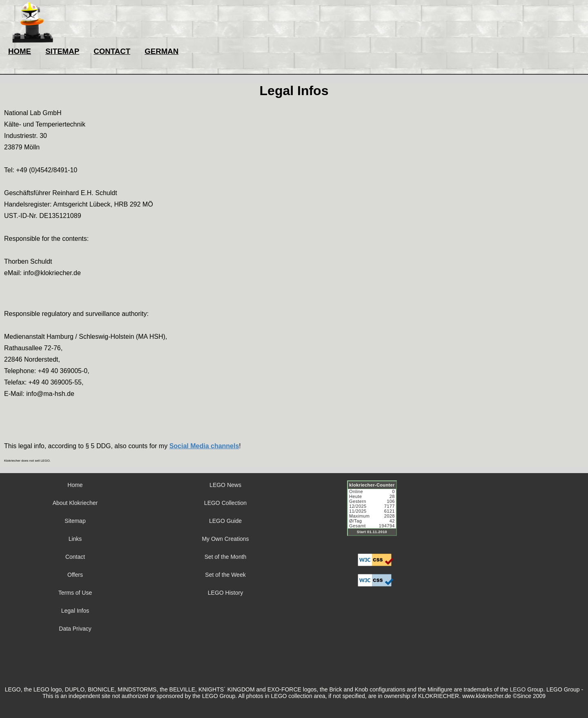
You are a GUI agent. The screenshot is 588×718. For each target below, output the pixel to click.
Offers (75, 575)
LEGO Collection (225, 503)
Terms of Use (75, 593)
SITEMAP (62, 51)
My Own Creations (225, 539)
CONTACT (112, 51)
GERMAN (161, 51)
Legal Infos (75, 611)
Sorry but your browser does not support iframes (376, 513)
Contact (75, 557)
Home (75, 485)
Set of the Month (226, 557)
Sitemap (75, 521)
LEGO (518, 689)
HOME (20, 51)
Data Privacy (75, 629)
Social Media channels (204, 446)
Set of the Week (225, 575)
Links (75, 539)
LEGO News (225, 485)
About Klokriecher (75, 503)
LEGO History (225, 593)
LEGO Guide (225, 521)
